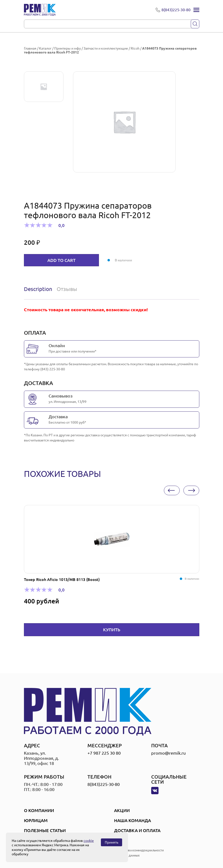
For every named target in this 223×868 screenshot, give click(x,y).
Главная (30, 48)
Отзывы (67, 289)
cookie (89, 841)
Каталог (45, 48)
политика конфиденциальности (141, 851)
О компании (39, 810)
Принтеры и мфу (68, 48)
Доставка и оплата (137, 830)
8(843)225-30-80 (104, 784)
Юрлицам (36, 820)
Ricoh (135, 48)
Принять (111, 842)
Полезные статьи (45, 830)
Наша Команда (133, 820)
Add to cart (61, 260)
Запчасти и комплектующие (106, 48)
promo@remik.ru (168, 753)
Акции (122, 810)
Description (38, 289)
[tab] (39, 289)
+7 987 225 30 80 (104, 753)
